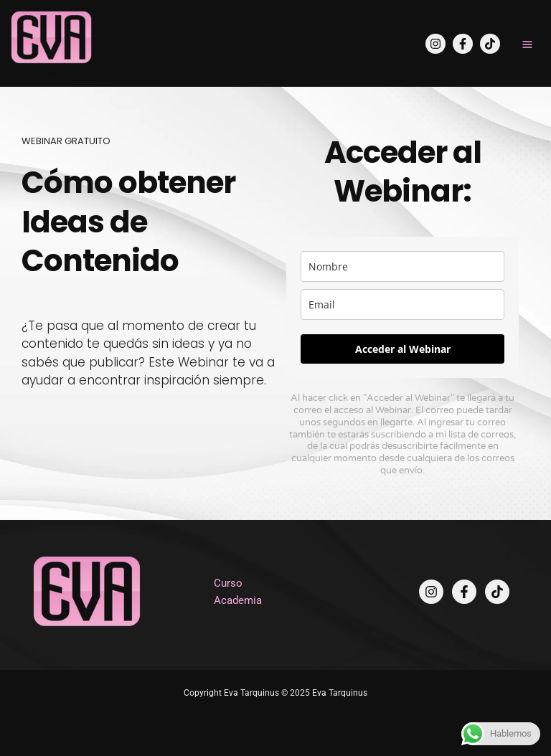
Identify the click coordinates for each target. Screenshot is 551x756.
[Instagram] (435, 44)
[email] (402, 304)
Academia (238, 600)
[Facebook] (463, 44)
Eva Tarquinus (34, 73)
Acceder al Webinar (403, 349)
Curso (228, 583)
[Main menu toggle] (527, 44)
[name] (402, 266)
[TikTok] (490, 44)
